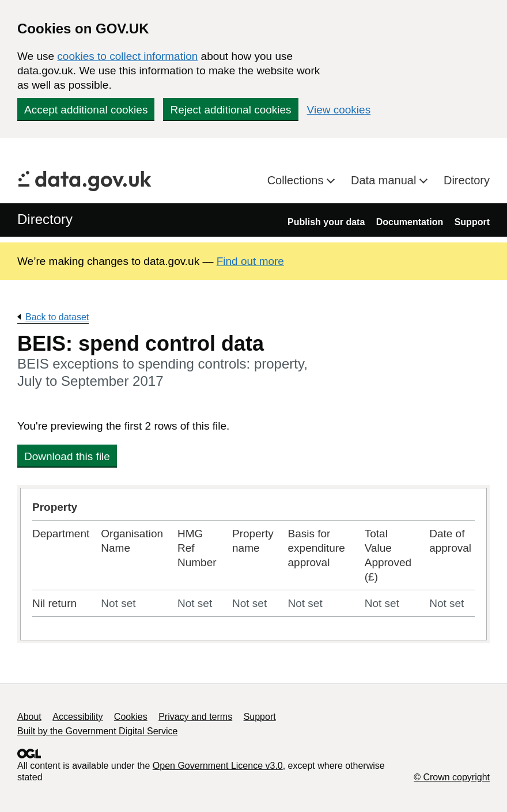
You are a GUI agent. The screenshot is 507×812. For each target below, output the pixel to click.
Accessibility (77, 717)
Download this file (67, 456)
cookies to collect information (127, 56)
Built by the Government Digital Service (97, 731)
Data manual (385, 180)
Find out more (250, 261)
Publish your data (326, 222)
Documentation (410, 222)
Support (472, 222)
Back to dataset (57, 317)
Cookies (131, 717)
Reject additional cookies (230, 110)
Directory (467, 180)
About (29, 717)
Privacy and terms (195, 717)
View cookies (339, 110)
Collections (297, 180)
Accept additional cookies (86, 110)
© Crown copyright (452, 777)
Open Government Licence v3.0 (218, 766)
